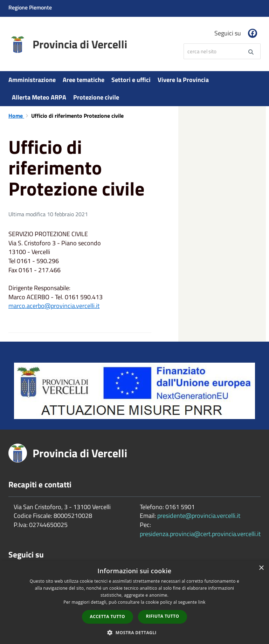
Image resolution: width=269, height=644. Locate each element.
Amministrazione (32, 80)
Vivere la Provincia (183, 80)
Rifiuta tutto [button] (163, 616)
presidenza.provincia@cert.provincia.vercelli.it (200, 534)
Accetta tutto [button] (108, 616)
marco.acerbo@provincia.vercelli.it (54, 306)
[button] (134, 632)
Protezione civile (96, 97)
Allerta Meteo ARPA (39, 97)
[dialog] (134, 602)
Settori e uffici (131, 80)
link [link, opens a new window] (202, 602)
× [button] (261, 568)
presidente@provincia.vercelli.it (199, 516)
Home (16, 116)
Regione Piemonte (30, 7)
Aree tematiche (84, 80)
